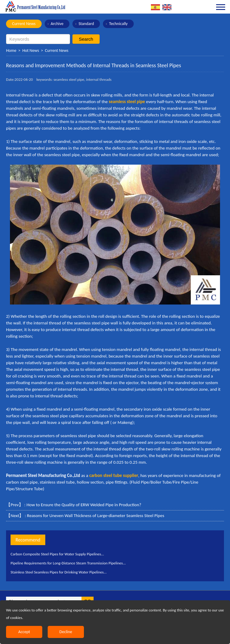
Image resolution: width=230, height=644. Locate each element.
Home (11, 51)
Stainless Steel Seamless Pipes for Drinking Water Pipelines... (59, 572)
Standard (86, 24)
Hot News (31, 51)
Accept (24, 632)
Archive (57, 24)
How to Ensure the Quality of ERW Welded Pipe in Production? (84, 505)
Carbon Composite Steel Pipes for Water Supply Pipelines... (57, 554)
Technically (118, 24)
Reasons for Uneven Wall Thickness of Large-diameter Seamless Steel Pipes (96, 516)
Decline (66, 632)
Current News (24, 24)
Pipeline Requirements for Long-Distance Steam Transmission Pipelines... (68, 563)
